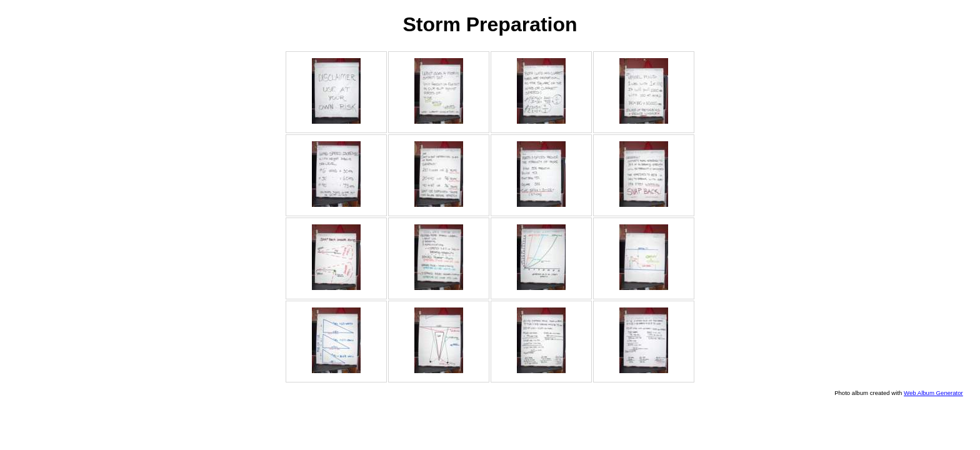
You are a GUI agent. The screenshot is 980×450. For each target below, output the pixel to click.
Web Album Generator (933, 393)
